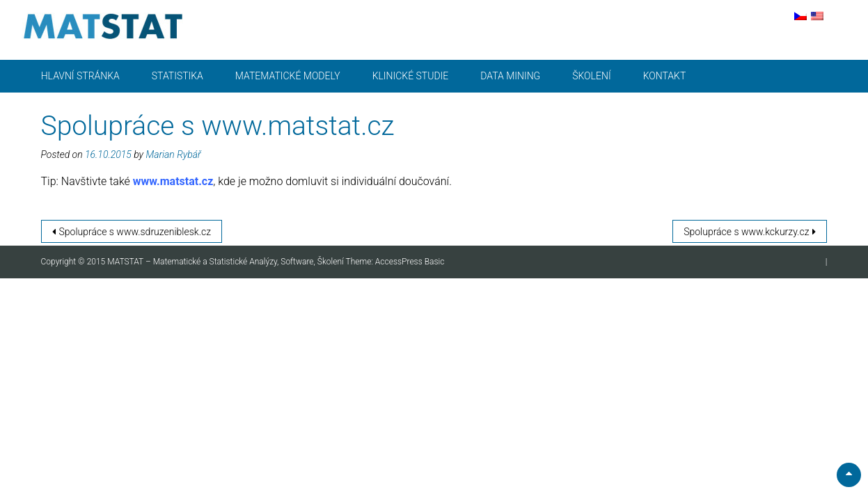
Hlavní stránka (80, 76)
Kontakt (665, 76)
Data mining (510, 76)
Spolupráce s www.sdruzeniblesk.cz (135, 232)
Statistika (177, 76)
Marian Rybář (173, 154)
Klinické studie (411, 76)
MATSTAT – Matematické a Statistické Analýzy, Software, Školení (226, 262)
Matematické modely (288, 76)
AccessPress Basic (410, 262)
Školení (591, 76)
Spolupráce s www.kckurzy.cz (746, 232)
